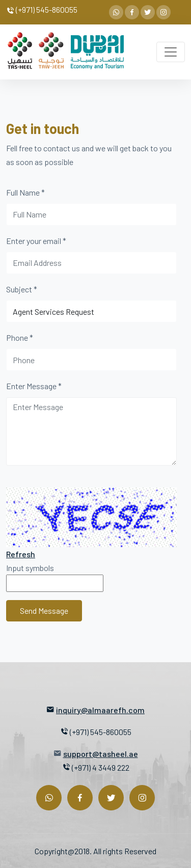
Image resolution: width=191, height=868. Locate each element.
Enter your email (36, 241)
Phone (20, 337)
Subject (22, 289)
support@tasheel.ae (101, 754)
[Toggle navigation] (171, 52)
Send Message (44, 611)
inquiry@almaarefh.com (100, 710)
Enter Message (34, 386)
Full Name (25, 192)
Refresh (21, 554)
